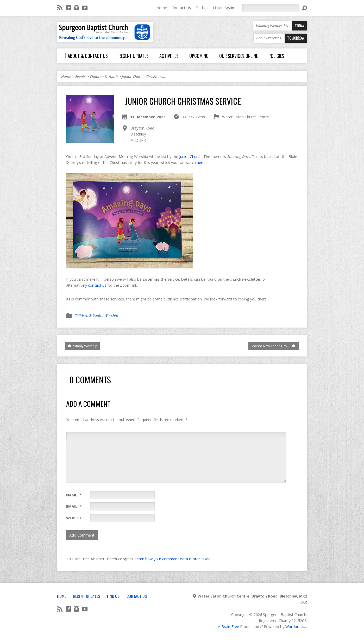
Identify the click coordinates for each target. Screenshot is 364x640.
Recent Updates (87, 596)
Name (74, 495)
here (201, 162)
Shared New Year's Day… (273, 346)
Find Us (202, 8)
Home (162, 8)
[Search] (271, 8)
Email (74, 506)
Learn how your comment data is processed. (173, 559)
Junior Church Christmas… (143, 76)
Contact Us (181, 8)
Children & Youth (104, 76)
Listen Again (224, 8)
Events (80, 76)
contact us (97, 285)
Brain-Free (230, 627)
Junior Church (190, 156)
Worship (111, 315)
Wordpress (295, 627)
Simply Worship (82, 346)
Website (74, 518)
